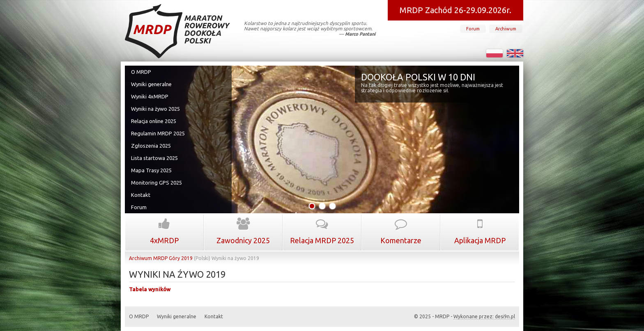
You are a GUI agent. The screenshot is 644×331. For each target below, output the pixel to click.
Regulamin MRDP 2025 (158, 133)
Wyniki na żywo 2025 (155, 109)
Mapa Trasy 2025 (151, 170)
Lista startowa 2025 (154, 158)
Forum (473, 29)
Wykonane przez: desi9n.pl (484, 316)
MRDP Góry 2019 (173, 258)
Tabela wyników (150, 289)
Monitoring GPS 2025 (156, 183)
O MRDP (141, 72)
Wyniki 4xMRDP (150, 96)
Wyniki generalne (151, 84)
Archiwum (506, 29)
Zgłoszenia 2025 (151, 146)
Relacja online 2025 (154, 121)
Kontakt (141, 195)
